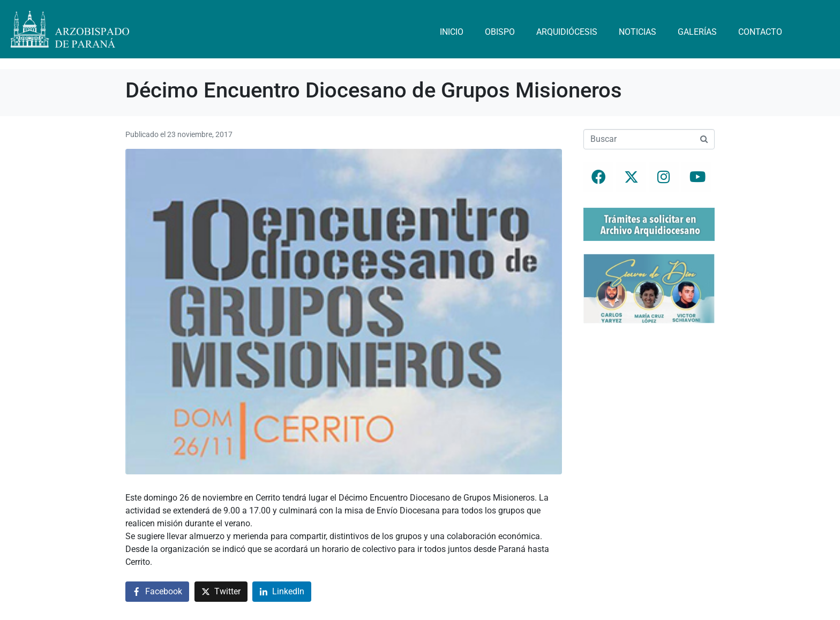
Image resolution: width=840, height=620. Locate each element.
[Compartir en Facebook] (157, 592)
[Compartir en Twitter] (221, 592)
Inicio (452, 32)
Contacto (760, 32)
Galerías (697, 32)
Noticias (637, 32)
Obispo (500, 32)
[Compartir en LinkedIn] (282, 592)
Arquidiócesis (567, 32)
